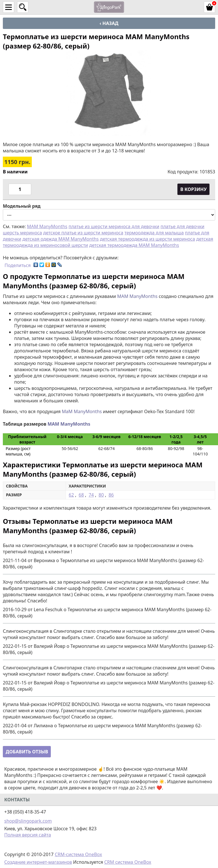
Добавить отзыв (27, 752)
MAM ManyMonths (47, 226)
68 (81, 495)
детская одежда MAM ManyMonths (61, 239)
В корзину (193, 189)
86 (111, 495)
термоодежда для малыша (154, 233)
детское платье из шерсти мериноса (83, 233)
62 (71, 495)
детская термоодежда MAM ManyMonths (134, 245)
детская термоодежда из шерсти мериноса (147, 239)
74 (91, 495)
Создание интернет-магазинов (38, 862)
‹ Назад (109, 23)
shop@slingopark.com (28, 821)
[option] (109, 93)
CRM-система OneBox (78, 854)
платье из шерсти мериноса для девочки (114, 226)
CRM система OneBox (128, 862)
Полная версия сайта (28, 835)
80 (101, 495)
